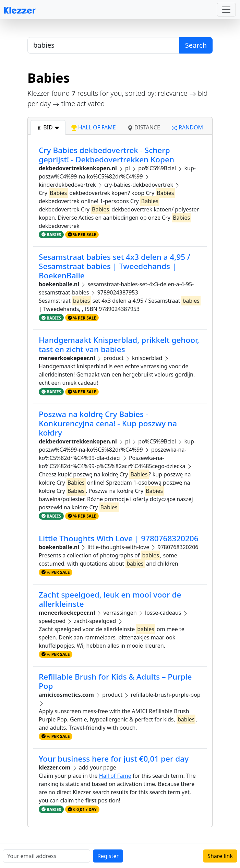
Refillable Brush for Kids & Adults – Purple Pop (115, 681)
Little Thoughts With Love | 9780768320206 (119, 538)
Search (196, 45)
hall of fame (94, 127)
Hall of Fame (115, 776)
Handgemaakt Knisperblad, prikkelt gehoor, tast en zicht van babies (119, 345)
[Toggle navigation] (226, 10)
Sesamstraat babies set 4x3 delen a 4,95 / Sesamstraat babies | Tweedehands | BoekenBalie (115, 266)
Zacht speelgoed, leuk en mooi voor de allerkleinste (110, 599)
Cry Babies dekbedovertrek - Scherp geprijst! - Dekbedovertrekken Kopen (106, 155)
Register (108, 856)
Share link (220, 856)
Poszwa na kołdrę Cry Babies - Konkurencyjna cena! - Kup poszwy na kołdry (108, 423)
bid (48, 127)
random (187, 127)
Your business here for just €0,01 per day (114, 759)
